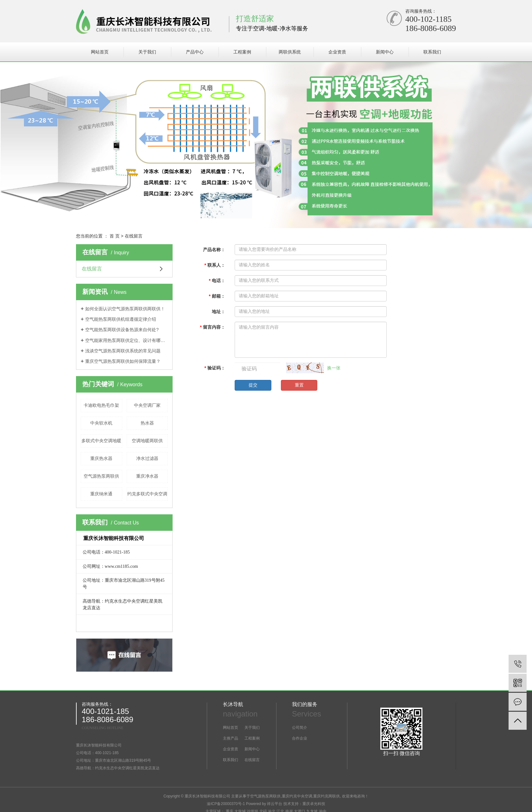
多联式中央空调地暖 (101, 441)
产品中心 (195, 52)
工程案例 (242, 52)
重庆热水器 (101, 458)
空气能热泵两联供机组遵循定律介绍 (121, 319)
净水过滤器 (147, 458)
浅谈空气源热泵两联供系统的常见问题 (123, 351)
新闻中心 (385, 52)
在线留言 (92, 269)
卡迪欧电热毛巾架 (101, 405)
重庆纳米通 (101, 494)
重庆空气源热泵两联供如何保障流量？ (123, 361)
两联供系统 (290, 52)
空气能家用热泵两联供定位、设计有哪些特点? (127, 340)
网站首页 (100, 52)
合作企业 (300, 738)
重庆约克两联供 (326, 796)
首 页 (115, 236)
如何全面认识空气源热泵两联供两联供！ (125, 309)
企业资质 (337, 52)
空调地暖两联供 (147, 441)
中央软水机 (101, 423)
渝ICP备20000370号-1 (226, 804)
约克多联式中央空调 (147, 494)
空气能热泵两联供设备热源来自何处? (122, 330)
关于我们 (147, 52)
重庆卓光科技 (314, 804)
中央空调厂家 (147, 405)
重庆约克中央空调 (297, 796)
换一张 (334, 368)
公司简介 (300, 728)
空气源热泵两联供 (101, 476)
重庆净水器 (147, 476)
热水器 (147, 423)
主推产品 (231, 738)
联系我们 (432, 52)
